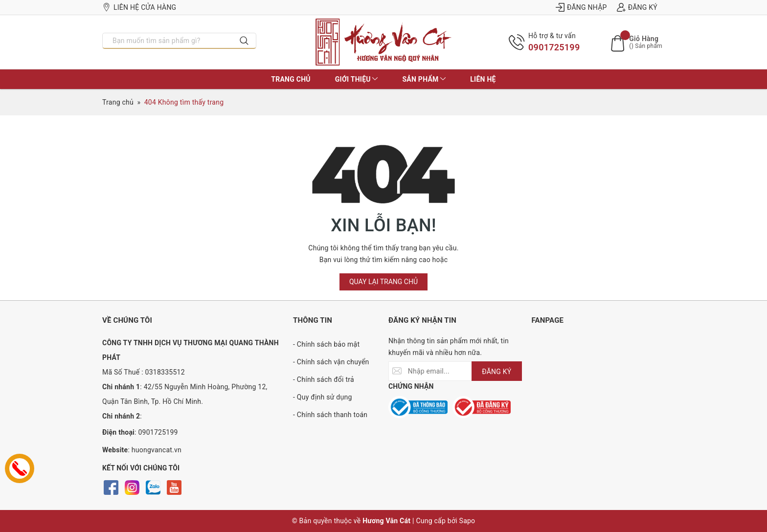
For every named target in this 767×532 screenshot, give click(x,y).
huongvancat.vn (157, 450)
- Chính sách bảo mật (326, 344)
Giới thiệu (357, 79)
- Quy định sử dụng (323, 397)
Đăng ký (637, 7)
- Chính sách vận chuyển (331, 362)
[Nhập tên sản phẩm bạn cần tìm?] (168, 41)
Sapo (467, 521)
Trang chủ (291, 79)
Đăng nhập (581, 7)
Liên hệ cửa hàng (139, 7)
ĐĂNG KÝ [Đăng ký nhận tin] (496, 372)
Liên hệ (483, 79)
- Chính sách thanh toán (330, 415)
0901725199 (554, 47)
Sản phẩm (424, 79)
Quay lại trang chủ (383, 282)
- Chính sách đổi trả (324, 379)
